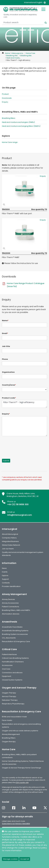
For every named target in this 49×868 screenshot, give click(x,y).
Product (5, 94)
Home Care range (10, 142)
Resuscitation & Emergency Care (16, 641)
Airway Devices (8, 599)
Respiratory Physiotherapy (13, 704)
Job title (6, 346)
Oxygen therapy (9, 742)
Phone (5, 359)
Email (5, 333)
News (4, 568)
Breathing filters (9, 118)
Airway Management (11, 734)
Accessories (7, 665)
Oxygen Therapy (9, 693)
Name (5, 321)
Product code (9, 398)
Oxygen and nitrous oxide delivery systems (20, 731)
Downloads (7, 98)
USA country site (22, 783)
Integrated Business (10, 541)
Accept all (25, 859)
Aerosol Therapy (9, 696)
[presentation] (22, 446)
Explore (5, 575)
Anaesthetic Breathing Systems (15, 631)
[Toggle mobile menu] (43, 9)
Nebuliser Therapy (10, 700)
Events (5, 572)
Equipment (7, 676)
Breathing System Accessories (15, 634)
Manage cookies (10, 859)
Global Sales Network (11, 545)
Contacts (6, 583)
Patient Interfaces (9, 654)
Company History (9, 538)
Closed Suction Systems (12, 680)
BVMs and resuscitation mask (14, 717)
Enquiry (5, 102)
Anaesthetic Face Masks (12, 627)
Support (5, 579)
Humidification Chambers (13, 662)
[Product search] (23, 22)
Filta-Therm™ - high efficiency (24, 404)
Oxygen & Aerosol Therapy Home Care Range (21, 768)
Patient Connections (11, 607)
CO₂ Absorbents (9, 638)
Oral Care (6, 669)
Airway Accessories (10, 603)
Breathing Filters (9, 738)
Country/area (9, 385)
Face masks (7, 720)
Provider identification (11, 586)
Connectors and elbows (12, 673)
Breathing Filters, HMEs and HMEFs (16, 610)
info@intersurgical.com (20, 515)
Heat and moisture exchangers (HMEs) (18, 122)
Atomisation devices (11, 614)
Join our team (8, 549)
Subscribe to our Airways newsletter (16, 824)
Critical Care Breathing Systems (15, 658)
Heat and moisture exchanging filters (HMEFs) (21, 126)
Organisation (8, 372)
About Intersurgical (10, 534)
